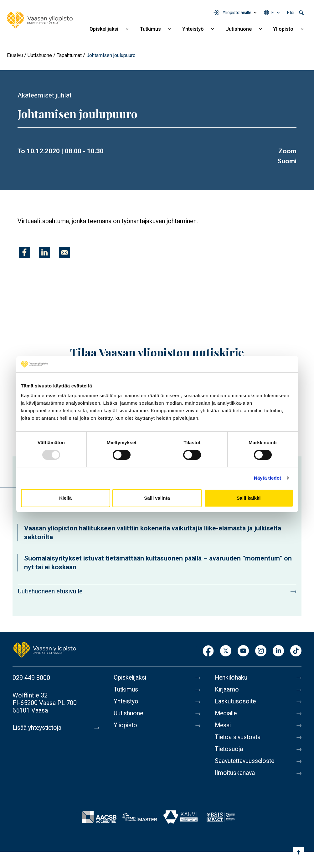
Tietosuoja (229, 749)
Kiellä (65, 498)
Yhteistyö (193, 29)
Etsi (291, 13)
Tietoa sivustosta (239, 737)
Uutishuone (239, 29)
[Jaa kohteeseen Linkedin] (44, 252)
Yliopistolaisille (237, 13)
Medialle (227, 713)
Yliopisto (283, 29)
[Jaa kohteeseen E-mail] (64, 252)
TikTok (296, 651)
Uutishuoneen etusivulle (50, 591)
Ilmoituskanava (235, 773)
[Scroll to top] (298, 852)
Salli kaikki (249, 498)
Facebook (208, 651)
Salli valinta (157, 498)
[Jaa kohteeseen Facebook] (24, 252)
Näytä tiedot (268, 478)
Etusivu (15, 55)
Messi (223, 725)
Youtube (243, 651)
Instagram (261, 651)
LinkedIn (278, 651)
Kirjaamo (227, 690)
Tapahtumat (69, 55)
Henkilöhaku (232, 678)
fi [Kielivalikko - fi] (273, 13)
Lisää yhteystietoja (38, 728)
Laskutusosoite (236, 702)
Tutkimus (150, 29)
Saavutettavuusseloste (246, 761)
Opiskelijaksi (104, 29)
